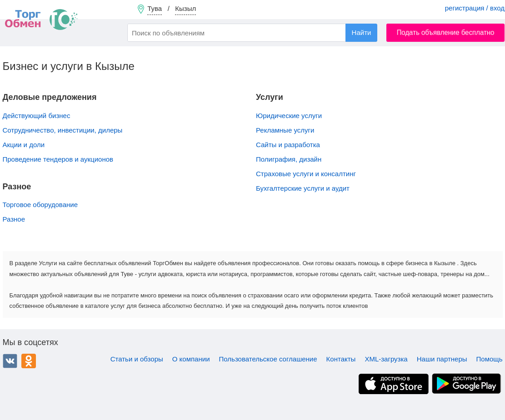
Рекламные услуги (285, 130)
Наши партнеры (442, 359)
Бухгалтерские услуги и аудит (303, 188)
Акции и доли (24, 145)
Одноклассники (29, 361)
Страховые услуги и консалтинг (306, 174)
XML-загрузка (386, 359)
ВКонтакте (10, 361)
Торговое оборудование (40, 205)
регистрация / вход (475, 8)
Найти (362, 32)
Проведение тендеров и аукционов (58, 159)
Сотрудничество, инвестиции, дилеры (63, 130)
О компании (191, 359)
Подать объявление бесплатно (446, 32)
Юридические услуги (289, 116)
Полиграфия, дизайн (289, 159)
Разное (14, 219)
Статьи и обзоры (137, 359)
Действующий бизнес (37, 116)
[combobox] (252, 33)
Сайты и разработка (288, 145)
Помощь (490, 359)
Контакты (341, 359)
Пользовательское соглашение (268, 359)
